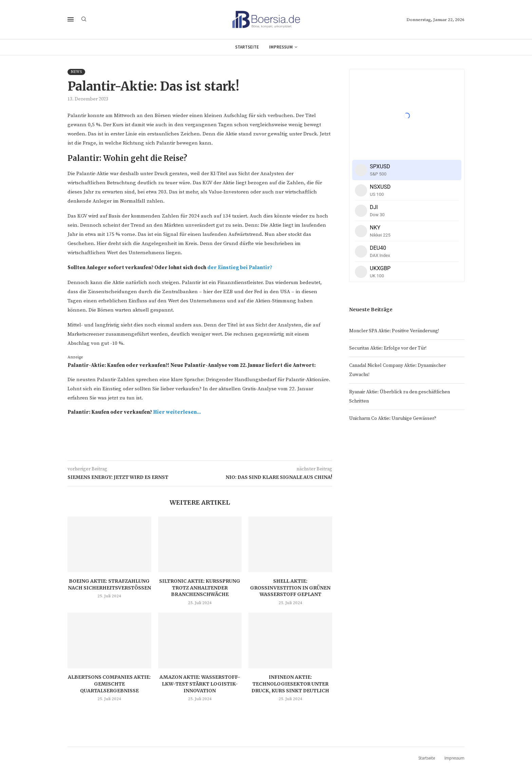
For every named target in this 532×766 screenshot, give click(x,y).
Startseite (247, 47)
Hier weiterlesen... (177, 412)
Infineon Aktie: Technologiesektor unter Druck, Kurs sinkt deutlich (290, 684)
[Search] (84, 20)
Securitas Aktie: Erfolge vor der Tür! (388, 348)
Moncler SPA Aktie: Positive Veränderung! (394, 331)
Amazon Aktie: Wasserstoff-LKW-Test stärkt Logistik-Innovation (200, 684)
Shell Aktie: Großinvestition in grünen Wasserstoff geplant (290, 588)
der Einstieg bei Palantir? (240, 268)
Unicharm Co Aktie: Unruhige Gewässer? (393, 418)
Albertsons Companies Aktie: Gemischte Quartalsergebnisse (109, 684)
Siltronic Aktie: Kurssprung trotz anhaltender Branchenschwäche (200, 588)
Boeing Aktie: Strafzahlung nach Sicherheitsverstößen (109, 584)
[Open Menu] (71, 19)
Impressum (281, 47)
